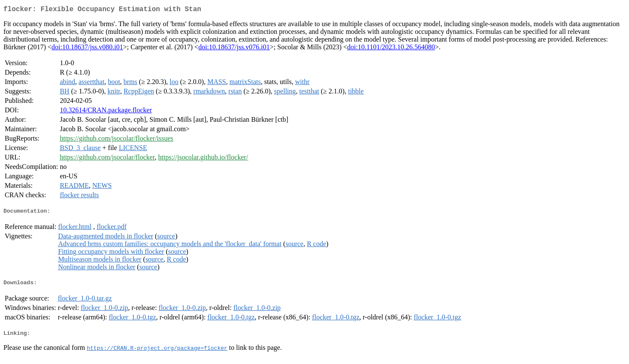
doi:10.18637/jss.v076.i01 (234, 49)
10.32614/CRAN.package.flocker (106, 112)
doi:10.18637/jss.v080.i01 (87, 49)
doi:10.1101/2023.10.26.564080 (391, 49)
